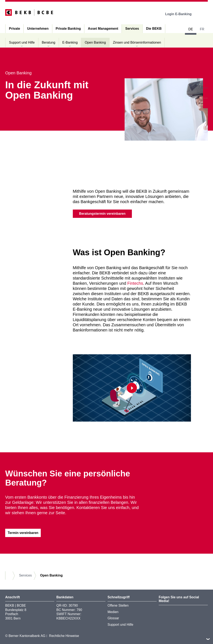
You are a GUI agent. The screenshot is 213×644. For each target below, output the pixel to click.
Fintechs (135, 283)
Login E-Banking (181, 14)
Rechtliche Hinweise (64, 636)
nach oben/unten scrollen (208, 639)
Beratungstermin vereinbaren (102, 214)
